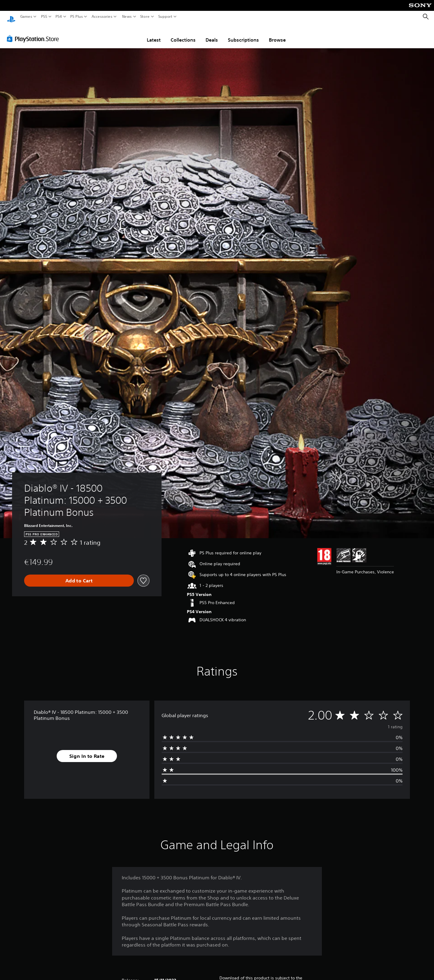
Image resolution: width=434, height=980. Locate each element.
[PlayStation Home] (11, 17)
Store (145, 17)
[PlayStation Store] (35, 33)
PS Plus (77, 17)
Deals (212, 34)
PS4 (59, 17)
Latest (154, 34)
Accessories (102, 17)
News (127, 17)
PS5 (44, 17)
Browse (277, 34)
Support (165, 17)
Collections (183, 34)
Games (26, 17)
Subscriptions (243, 34)
